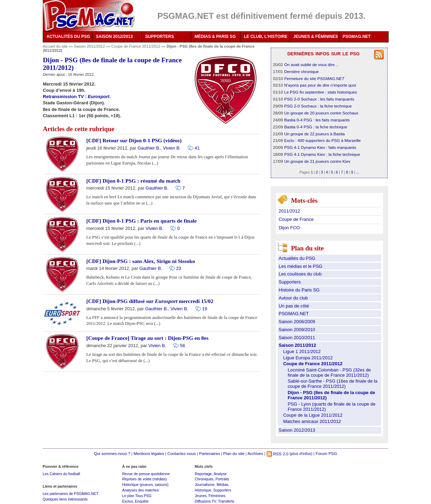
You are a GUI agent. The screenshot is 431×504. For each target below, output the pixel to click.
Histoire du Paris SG (299, 290)
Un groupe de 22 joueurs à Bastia (315, 134)
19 (205, 309)
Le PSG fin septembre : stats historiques (321, 92)
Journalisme (205, 485)
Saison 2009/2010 (297, 330)
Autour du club (293, 298)
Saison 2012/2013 (297, 430)
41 (197, 148)
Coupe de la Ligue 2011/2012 (313, 415)
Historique (203, 490)
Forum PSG (326, 454)
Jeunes (201, 496)
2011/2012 (289, 211)
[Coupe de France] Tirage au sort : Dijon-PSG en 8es (147, 338)
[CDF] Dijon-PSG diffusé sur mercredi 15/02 (150, 301)
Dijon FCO (289, 228)
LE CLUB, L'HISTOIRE (266, 37)
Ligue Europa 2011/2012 (308, 358)
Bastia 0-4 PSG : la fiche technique (316, 127)
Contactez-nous (182, 454)
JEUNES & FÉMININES (316, 37)
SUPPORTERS (160, 37)
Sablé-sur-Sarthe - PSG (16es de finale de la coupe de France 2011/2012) (333, 384)
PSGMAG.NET (357, 37)
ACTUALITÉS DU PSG (68, 37)
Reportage (203, 474)
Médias (222, 485)
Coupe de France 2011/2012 (136, 46)
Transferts (226, 501)
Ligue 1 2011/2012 (302, 351)
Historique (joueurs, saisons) (145, 485)
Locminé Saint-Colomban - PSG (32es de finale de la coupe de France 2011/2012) (329, 373)
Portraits (222, 479)
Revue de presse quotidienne (146, 474)
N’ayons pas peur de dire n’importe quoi (320, 85)
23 (179, 268)
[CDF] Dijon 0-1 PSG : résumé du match (133, 181)
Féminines (217, 496)
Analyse (220, 474)
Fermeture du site (314, 78)
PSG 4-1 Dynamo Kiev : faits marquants (320, 147)
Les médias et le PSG (301, 266)
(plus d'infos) (301, 454)
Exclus (127, 501)
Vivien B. (172, 148)
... (357, 172)
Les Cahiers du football (62, 474)
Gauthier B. (149, 148)
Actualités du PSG (297, 258)
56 (182, 346)
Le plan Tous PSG (137, 496)
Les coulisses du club (300, 274)
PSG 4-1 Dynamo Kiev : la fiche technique (322, 154)
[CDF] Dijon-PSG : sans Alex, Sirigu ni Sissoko (141, 261)
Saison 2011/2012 (90, 46)
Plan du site (234, 454)
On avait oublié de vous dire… (312, 65)
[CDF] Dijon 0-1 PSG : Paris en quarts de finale (141, 221)
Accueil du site (55, 46)
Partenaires (210, 454)
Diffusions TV (205, 501)
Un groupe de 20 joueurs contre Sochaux (321, 113)
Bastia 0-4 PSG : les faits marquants (317, 120)
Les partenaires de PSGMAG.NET (71, 494)
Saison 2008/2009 (297, 322)
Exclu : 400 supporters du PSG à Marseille (323, 140)
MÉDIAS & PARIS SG (215, 37)
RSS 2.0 (278, 454)
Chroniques (204, 479)
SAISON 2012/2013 (114, 37)
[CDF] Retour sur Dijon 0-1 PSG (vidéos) (134, 140)
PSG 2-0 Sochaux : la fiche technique (318, 106)
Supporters (290, 282)
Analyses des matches (140, 490)
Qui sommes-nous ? (112, 454)
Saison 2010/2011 (297, 338)
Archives (255, 454)
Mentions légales (149, 454)
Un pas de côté (294, 306)
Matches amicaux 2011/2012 (312, 421)
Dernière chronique (302, 71)
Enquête (142, 501)
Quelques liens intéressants (65, 499)
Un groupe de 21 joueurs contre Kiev (317, 161)
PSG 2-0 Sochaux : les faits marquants (319, 99)
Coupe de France (296, 219)
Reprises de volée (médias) (144, 479)
